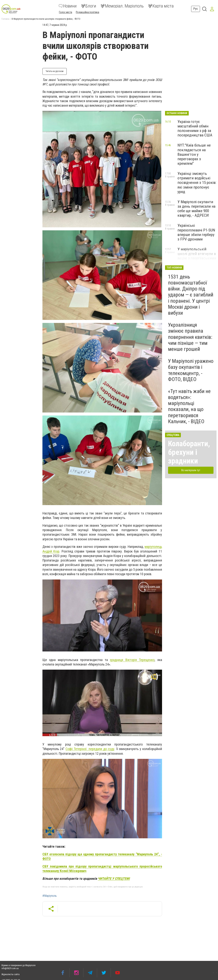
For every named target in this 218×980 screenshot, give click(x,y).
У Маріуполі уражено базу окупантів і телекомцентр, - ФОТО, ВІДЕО (191, 370)
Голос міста (66, 12)
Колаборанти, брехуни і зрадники (189, 452)
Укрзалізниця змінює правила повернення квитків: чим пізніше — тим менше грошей (190, 337)
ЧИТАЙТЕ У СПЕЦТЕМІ (114, 879)
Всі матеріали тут (191, 470)
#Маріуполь (50, 896)
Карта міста (161, 6)
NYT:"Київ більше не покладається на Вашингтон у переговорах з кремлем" (194, 154)
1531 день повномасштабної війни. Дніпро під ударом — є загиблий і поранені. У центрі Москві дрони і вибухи (191, 295)
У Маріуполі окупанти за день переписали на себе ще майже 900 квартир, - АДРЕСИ (196, 209)
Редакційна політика (88, 12)
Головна (5, 19)
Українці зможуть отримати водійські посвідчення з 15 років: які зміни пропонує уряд (197, 183)
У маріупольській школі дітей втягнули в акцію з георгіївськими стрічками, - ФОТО (197, 256)
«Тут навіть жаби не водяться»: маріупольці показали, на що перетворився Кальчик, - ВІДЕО (189, 406)
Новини (68, 6)
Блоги (89, 6)
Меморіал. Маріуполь (122, 6)
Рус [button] (196, 9)
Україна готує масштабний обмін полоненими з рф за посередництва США (195, 128)
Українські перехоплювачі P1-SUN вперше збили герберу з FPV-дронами (196, 232)
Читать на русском (55, 71)
